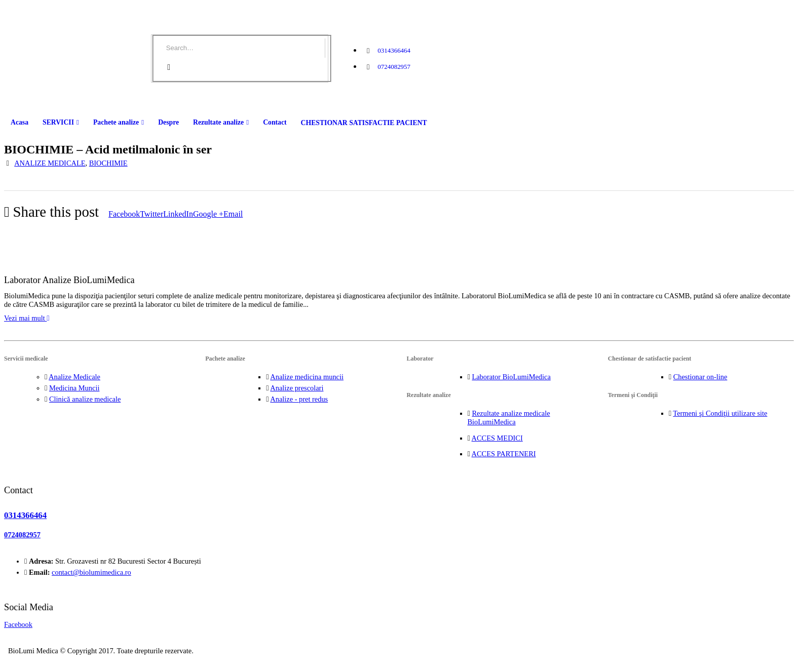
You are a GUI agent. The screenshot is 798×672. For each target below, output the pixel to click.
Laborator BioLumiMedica (511, 377)
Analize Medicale (74, 377)
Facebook (124, 214)
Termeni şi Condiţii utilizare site (720, 413)
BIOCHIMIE (108, 163)
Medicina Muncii (74, 388)
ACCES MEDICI (497, 438)
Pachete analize (116, 122)
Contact (275, 122)
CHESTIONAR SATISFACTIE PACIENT (364, 123)
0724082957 (394, 67)
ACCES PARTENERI (504, 454)
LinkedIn (178, 214)
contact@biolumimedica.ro (91, 572)
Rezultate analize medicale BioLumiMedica (509, 418)
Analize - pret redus (299, 399)
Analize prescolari (297, 388)
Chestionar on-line (700, 377)
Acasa (20, 122)
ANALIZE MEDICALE (50, 163)
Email (233, 214)
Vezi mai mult (27, 318)
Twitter (151, 214)
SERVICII (58, 122)
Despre (168, 122)
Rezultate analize (218, 122)
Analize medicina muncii (307, 377)
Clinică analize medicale (85, 399)
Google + (208, 214)
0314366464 (394, 50)
